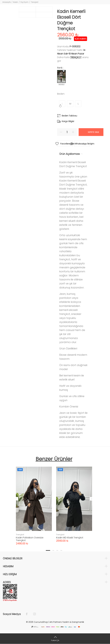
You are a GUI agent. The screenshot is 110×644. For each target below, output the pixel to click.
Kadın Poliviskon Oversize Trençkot (30, 539)
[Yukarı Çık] (55, 639)
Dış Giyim (24, 2)
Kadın (16, 2)
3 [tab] (57, 550)
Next (91, 499)
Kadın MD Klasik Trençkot (70, 538)
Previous (16, 499)
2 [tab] (53, 550)
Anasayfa (7, 2)
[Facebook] (28, 614)
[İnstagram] (33, 614)
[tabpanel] (34, 503)
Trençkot (35, 2)
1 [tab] (48, 550)
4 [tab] (61, 550)
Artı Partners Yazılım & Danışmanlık (67, 622)
